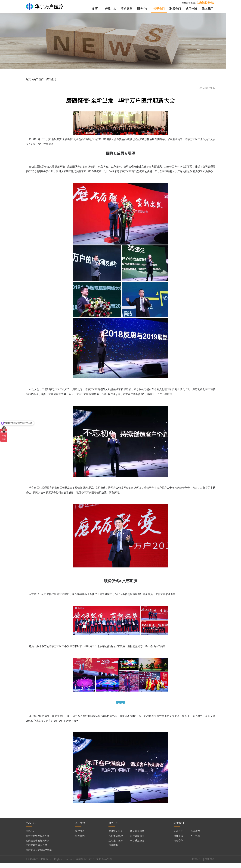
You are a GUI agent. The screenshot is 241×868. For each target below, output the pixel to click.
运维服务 (113, 851)
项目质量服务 (137, 846)
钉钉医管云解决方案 (36, 851)
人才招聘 (195, 841)
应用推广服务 (116, 846)
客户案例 (127, 9)
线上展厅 (207, 9)
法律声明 (210, 864)
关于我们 (159, 9)
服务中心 (143, 9)
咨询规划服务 (116, 836)
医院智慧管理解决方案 (37, 841)
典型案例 (80, 841)
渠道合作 (178, 846)
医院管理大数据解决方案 (39, 855)
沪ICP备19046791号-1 (102, 864)
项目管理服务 (137, 836)
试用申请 (191, 9)
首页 (28, 82)
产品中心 (111, 9)
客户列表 (80, 836)
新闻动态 (195, 836)
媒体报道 (51, 82)
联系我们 (175, 9)
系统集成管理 (116, 841)
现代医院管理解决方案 (37, 846)
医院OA (30, 836)
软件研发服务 (137, 841)
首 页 (94, 9)
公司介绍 (178, 836)
